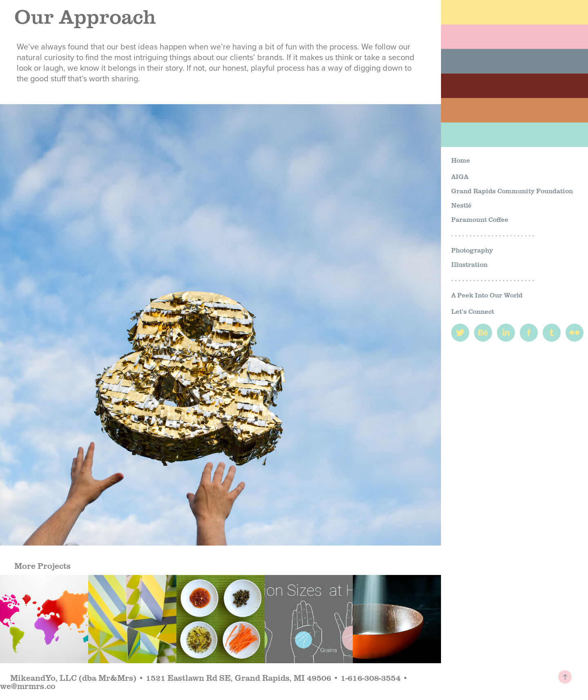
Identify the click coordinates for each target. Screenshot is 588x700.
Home (461, 160)
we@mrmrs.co (28, 686)
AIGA (460, 176)
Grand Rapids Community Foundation (512, 191)
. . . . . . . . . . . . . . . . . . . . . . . (493, 234)
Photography (472, 250)
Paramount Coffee (480, 219)
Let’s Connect (473, 311)
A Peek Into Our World (487, 295)
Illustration (469, 264)
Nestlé (461, 205)
